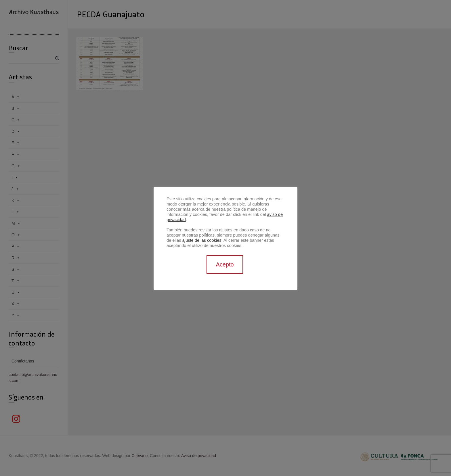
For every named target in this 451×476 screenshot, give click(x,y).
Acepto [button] (225, 264)
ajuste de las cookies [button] (202, 240)
